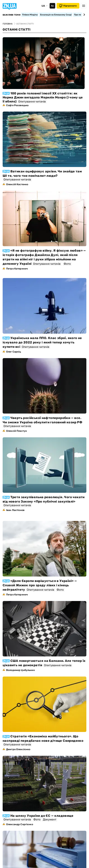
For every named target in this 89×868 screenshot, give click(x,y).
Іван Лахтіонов (15, 510)
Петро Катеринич (17, 269)
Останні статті (17, 30)
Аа (52, 6)
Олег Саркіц (14, 352)
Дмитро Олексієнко (18, 749)
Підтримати (68, 6)
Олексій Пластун (17, 431)
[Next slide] (84, 15)
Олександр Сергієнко (20, 824)
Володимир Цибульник (20, 670)
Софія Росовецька (17, 105)
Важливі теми (12, 15)
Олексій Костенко (17, 184)
